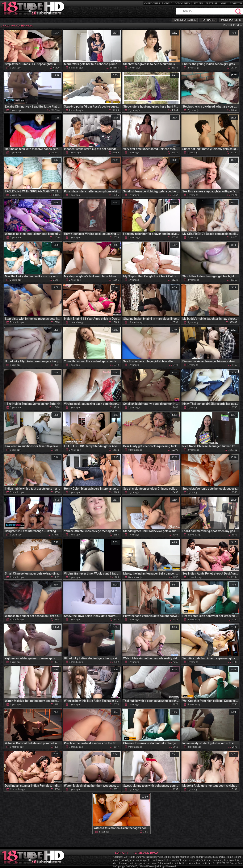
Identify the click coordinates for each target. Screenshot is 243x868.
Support (121, 853)
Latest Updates (185, 20)
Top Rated (208, 20)
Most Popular (231, 20)
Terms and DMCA (146, 853)
